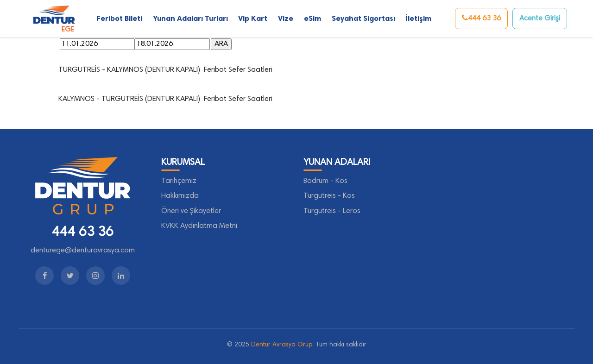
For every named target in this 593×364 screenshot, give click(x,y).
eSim (312, 18)
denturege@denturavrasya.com (83, 251)
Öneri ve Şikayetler (191, 211)
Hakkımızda (180, 196)
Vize (286, 18)
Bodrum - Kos (325, 181)
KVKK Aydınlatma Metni (199, 226)
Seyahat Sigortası (363, 18)
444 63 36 (481, 18)
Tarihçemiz (179, 181)
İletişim (418, 18)
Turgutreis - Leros (332, 211)
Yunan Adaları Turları (190, 18)
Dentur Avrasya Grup (282, 345)
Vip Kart (253, 18)
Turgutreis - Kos (329, 196)
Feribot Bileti (119, 18)
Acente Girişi (540, 19)
